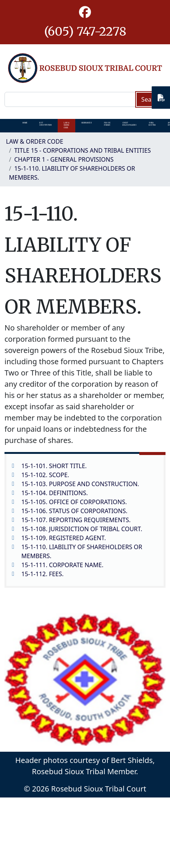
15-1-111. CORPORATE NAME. (62, 565)
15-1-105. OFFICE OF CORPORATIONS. (74, 502)
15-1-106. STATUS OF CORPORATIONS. (74, 511)
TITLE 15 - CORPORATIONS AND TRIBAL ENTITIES (83, 150)
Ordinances (87, 123)
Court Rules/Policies (130, 124)
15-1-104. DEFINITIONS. (55, 493)
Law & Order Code (66, 125)
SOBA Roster (152, 124)
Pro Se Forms (107, 124)
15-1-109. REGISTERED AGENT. (64, 538)
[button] (85, 13)
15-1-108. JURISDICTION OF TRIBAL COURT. (82, 529)
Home (25, 123)
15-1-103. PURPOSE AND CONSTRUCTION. (80, 484)
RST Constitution (45, 124)
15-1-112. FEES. (42, 574)
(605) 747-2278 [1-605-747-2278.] (85, 32)
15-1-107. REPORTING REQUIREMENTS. (76, 520)
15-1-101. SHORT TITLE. (54, 466)
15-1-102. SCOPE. (45, 475)
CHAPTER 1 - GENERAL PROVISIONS (64, 159)
